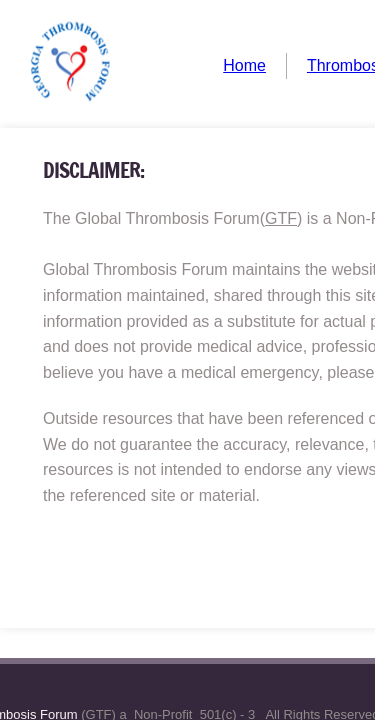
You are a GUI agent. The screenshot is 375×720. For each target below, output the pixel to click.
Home (244, 65)
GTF (281, 218)
